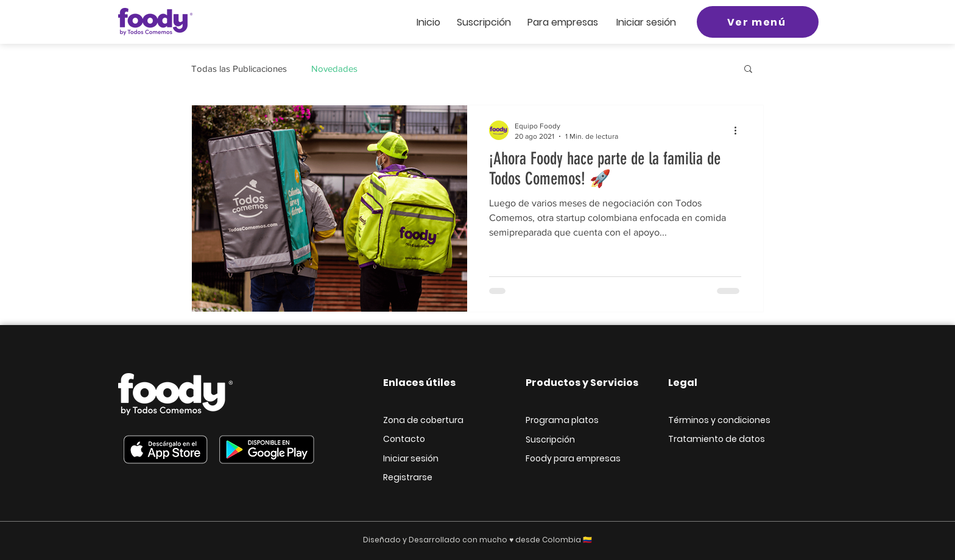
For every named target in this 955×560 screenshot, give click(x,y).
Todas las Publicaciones (239, 68)
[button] (748, 70)
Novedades (334, 68)
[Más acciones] (739, 130)
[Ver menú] (758, 22)
